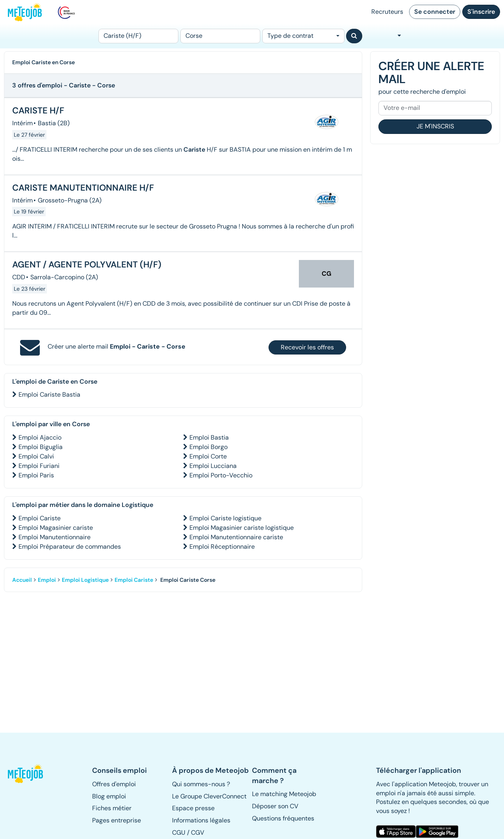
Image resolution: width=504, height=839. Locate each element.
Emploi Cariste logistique (225, 518)
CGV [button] (198, 833)
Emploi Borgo (208, 447)
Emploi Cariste (40, 518)
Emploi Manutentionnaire (55, 537)
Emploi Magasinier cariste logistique (242, 528)
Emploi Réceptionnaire (222, 547)
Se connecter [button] (435, 12)
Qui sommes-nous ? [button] (201, 784)
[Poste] (138, 36)
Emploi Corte (208, 456)
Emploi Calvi (36, 456)
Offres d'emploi (114, 784)
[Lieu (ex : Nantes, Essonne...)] (220, 36)
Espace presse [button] (193, 808)
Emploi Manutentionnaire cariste (236, 537)
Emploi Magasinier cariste (56, 528)
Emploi (47, 580)
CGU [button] (179, 833)
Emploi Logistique (85, 580)
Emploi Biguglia (41, 447)
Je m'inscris (435, 126)
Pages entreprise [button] (117, 820)
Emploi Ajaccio (40, 437)
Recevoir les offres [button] (307, 347)
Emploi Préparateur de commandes (70, 547)
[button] (26, 774)
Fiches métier (112, 808)
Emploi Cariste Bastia (49, 394)
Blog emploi (109, 796)
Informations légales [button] (201, 820)
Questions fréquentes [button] (283, 818)
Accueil (22, 580)
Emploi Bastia (209, 437)
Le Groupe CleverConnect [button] (209, 796)
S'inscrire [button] (481, 12)
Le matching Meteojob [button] (284, 794)
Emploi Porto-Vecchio (221, 475)
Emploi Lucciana (213, 466)
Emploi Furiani (39, 466)
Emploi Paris (36, 475)
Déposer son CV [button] (275, 806)
